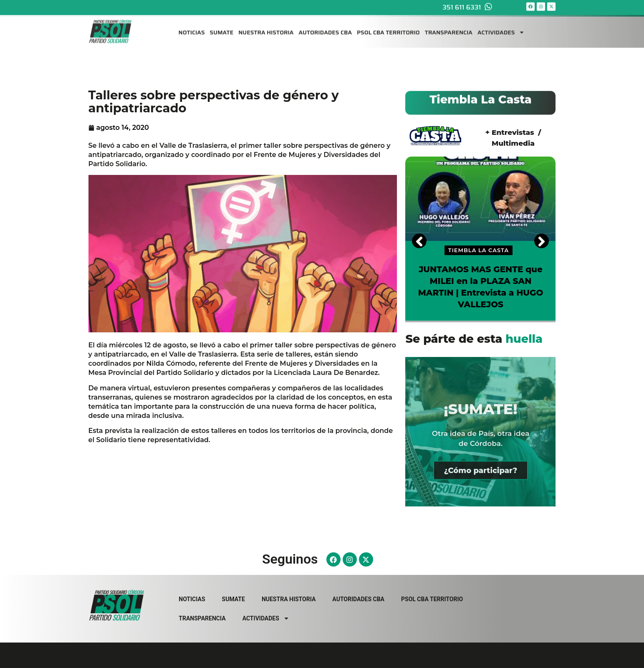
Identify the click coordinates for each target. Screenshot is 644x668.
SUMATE (222, 28)
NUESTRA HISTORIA (266, 28)
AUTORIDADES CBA (325, 28)
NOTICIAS (192, 28)
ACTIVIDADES (501, 28)
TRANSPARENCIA (449, 28)
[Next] (542, 241)
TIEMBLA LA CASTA (479, 250)
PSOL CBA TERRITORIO (388, 28)
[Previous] (419, 241)
